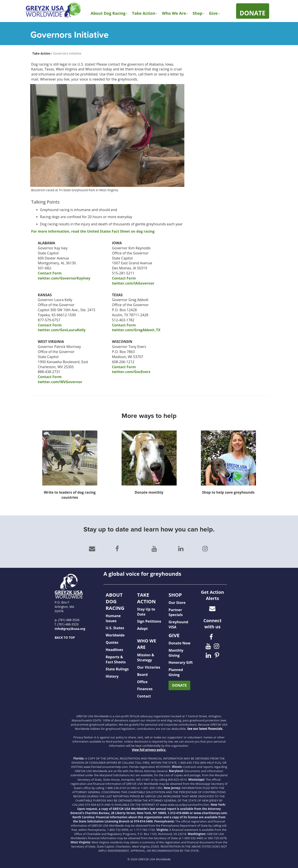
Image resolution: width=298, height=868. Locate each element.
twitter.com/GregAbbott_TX (136, 330)
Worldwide (115, 635)
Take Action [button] (145, 13)
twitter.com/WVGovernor (60, 382)
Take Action (41, 53)
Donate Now (179, 643)
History (112, 676)
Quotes (112, 642)
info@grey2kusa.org (70, 629)
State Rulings (117, 669)
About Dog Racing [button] (109, 13)
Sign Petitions (149, 621)
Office (143, 682)
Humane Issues (113, 618)
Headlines (114, 650)
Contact (144, 696)
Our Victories (149, 667)
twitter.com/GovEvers (131, 372)
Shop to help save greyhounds (228, 492)
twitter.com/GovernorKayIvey (64, 278)
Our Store (177, 603)
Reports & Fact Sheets (116, 659)
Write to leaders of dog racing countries (70, 495)
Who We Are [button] (175, 13)
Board (143, 675)
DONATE (179, 685)
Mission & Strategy (146, 657)
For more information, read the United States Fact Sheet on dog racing (93, 231)
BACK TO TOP (65, 637)
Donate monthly (149, 492)
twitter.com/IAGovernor (133, 283)
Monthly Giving (176, 653)
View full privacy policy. (149, 750)
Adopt (143, 629)
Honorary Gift (181, 662)
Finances (145, 689)
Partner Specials (176, 612)
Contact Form (50, 273)
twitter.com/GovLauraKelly (62, 330)
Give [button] (214, 13)
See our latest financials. (205, 729)
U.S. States (115, 628)
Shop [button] (198, 13)
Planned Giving (176, 672)
